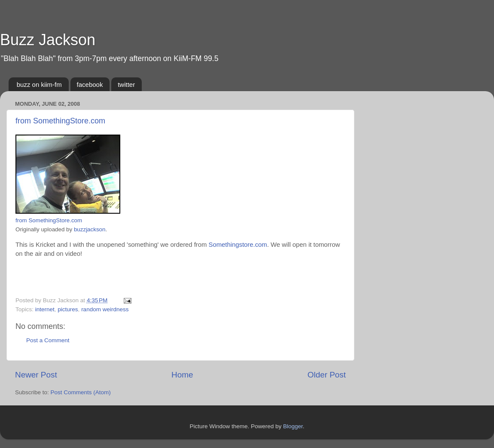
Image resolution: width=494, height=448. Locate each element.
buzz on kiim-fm (39, 84)
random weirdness (105, 309)
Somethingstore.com (238, 245)
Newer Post (36, 375)
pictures (68, 309)
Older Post (327, 375)
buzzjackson (90, 229)
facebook (90, 84)
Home (182, 375)
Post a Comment (48, 340)
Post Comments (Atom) (81, 392)
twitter (126, 84)
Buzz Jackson (48, 40)
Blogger (293, 426)
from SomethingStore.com (60, 121)
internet (45, 309)
